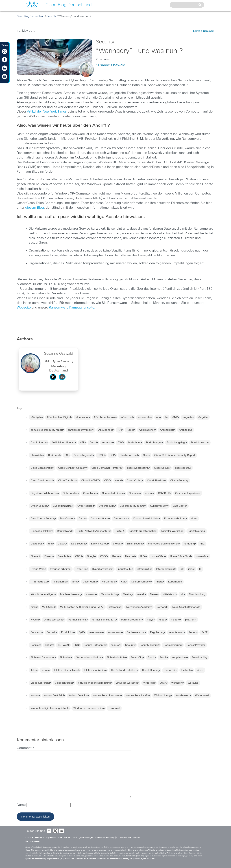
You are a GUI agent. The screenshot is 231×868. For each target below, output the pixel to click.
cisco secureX (183, 468)
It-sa (75, 582)
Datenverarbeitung (175, 519)
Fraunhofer (64, 556)
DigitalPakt (37, 544)
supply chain (179, 658)
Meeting (128, 594)
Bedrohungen (154, 443)
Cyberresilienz (86, 506)
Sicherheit (65, 658)
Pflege (162, 620)
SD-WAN (63, 645)
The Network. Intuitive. (124, 670)
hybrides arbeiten (60, 569)
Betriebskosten (200, 443)
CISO (107, 481)
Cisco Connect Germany (72, 468)
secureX (116, 645)
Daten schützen (100, 519)
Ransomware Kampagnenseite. (72, 308)
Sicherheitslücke (116, 658)
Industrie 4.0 (125, 569)
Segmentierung (173, 645)
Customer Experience (188, 493)
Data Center (180, 506)
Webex (35, 696)
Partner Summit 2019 (104, 620)
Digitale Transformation (143, 531)
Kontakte (29, 838)
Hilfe (60, 838)
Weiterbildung (163, 696)
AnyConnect (106, 430)
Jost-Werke (90, 582)
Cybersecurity (107, 506)
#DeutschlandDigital (59, 417)
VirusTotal (149, 683)
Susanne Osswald (111, 65)
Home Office (158, 556)
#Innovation (82, 417)
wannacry (177, 683)
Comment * (25, 748)
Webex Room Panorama (107, 696)
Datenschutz (121, 519)
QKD (81, 632)
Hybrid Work (38, 569)
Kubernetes (175, 582)
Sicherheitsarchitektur (89, 658)
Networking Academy (139, 607)
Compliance (90, 493)
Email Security (135, 544)
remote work (176, 632)
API (120, 430)
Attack (93, 443)
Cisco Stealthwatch (42, 481)
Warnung (193, 683)
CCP (112, 455)
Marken (136, 838)
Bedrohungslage (177, 443)
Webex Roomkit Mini (138, 696)
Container (135, 493)
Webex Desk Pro (78, 696)
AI (166, 417)
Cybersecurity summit (133, 506)
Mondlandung (197, 594)
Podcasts (36, 632)
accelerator (145, 417)
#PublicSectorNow (105, 417)
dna (50, 544)
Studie (163, 658)
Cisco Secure (162, 468)
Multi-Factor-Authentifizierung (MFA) (82, 607)
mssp (34, 607)
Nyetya (35, 620)
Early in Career (100, 544)
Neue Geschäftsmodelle (186, 607)
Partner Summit (78, 620)
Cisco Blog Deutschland (30, 16)
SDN (76, 645)
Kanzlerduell (109, 582)
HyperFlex (81, 569)
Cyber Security (39, 506)
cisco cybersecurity (138, 468)
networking (115, 607)
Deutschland (64, 531)
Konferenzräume (141, 582)
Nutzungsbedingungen (83, 838)
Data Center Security (43, 519)
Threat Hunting (150, 670)
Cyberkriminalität (63, 506)
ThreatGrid (170, 670)
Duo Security (79, 544)
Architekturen (39, 443)
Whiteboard (202, 696)
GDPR (79, 556)
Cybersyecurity (159, 506)
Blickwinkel (37, 455)
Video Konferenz (40, 683)
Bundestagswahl (83, 455)
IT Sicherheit (60, 582)
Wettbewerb (183, 696)
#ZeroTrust (127, 417)
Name (22, 805)
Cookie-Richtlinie (124, 838)
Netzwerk (162, 607)
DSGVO (62, 544)
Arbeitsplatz (167, 430)
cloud (119, 481)
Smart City (137, 658)
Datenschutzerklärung (105, 838)
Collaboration (71, 493)
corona (149, 493)
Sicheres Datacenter (43, 658)
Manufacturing (109, 594)
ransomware (96, 632)
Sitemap (67, 838)
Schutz (49, 645)
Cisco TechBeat (67, 481)
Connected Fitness (113, 493)
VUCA (163, 683)
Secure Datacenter (95, 645)
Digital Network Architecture (93, 531)
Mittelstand (169, 594)
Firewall (35, 556)
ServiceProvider (196, 645)
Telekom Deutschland (66, 670)
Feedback (40, 838)
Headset (130, 556)
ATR (82, 443)
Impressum (51, 838)
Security (51, 16)
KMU (124, 582)
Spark (151, 658)
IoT (182, 569)
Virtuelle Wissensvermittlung (94, 683)
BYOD (101, 455)
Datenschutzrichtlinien (146, 519)
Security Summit (149, 645)
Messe (154, 594)
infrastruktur (144, 569)
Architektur (186, 430)
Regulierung (157, 632)
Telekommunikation (95, 670)
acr (158, 417)
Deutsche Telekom (41, 531)
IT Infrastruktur (39, 582)
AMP (175, 417)
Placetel (176, 620)
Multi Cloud (48, 607)
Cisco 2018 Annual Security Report (175, 455)
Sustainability (199, 658)
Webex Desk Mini (54, 696)
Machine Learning (71, 594)
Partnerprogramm (132, 620)
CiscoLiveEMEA (90, 481)
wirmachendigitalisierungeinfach (50, 708)
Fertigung (189, 544)
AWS (121, 443)
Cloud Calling (134, 481)
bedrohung (135, 443)
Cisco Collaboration (42, 468)
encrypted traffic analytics (163, 544)
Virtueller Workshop (127, 683)
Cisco (146, 455)
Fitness (49, 556)
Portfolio (51, 632)
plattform (191, 620)
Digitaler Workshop (172, 531)
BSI (67, 455)
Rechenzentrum (136, 632)
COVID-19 (164, 493)
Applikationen (147, 430)
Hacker (116, 556)
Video (200, 670)
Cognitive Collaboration (44, 493)
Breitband (54, 455)
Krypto (159, 582)
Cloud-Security (179, 481)
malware (91, 594)
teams (45, 670)
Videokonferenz (64, 683)
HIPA (143, 556)
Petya (150, 620)
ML (182, 594)
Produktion (67, 632)
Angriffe (203, 417)
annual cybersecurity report (47, 430)
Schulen (35, 645)
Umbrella (187, 670)
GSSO (104, 556)
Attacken (107, 443)
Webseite (24, 308)
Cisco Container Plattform (107, 468)
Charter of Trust (129, 455)
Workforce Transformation (89, 708)
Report (193, 632)
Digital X (120, 531)
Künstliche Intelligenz (43, 594)
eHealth (117, 544)
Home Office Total (180, 556)
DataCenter (67, 519)
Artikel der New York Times (47, 112)
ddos (194, 519)
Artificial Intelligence (63, 443)
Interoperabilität (165, 569)
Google (91, 556)
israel (191, 569)
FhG (202, 544)
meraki (141, 594)
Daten (82, 519)
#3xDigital (36, 417)
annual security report (81, 430)
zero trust (114, 708)
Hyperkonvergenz (102, 569)
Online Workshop (54, 620)
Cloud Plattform (156, 481)
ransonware (115, 632)
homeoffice (202, 556)
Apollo (130, 430)
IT (200, 569)
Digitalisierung (197, 531)
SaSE (204, 632)
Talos (34, 670)
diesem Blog (35, 208)
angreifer (188, 417)
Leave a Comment (204, 31)
